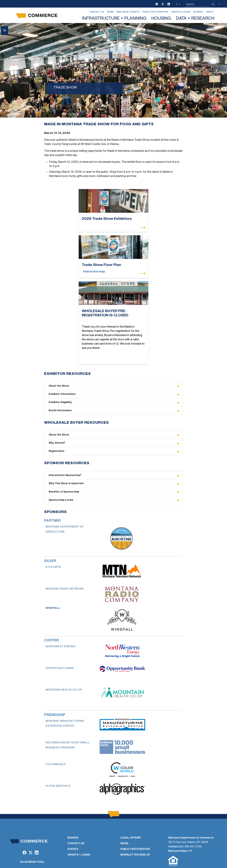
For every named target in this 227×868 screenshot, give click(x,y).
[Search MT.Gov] (198, 4)
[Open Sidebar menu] (5, 31)
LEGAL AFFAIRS (131, 813)
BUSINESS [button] (204, 28)
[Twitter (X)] (163, 4)
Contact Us (97, 12)
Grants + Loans (181, 12)
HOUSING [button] (161, 19)
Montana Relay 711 (180, 826)
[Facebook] (157, 4)
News (110, 12)
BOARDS (73, 813)
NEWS (124, 819)
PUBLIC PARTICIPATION (135, 824)
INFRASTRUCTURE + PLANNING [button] (114, 19)
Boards (198, 12)
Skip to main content (14, 3)
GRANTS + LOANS (79, 830)
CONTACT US (76, 819)
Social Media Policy (32, 837)
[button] (178, 4)
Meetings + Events (128, 12)
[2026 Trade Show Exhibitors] (89, 201)
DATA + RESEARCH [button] (195, 19)
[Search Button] (213, 4)
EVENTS (73, 824)
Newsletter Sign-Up (135, 830)
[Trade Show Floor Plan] (138, 201)
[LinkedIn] (169, 4)
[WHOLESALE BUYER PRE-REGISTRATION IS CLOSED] (113, 251)
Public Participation (155, 12)
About (210, 12)
